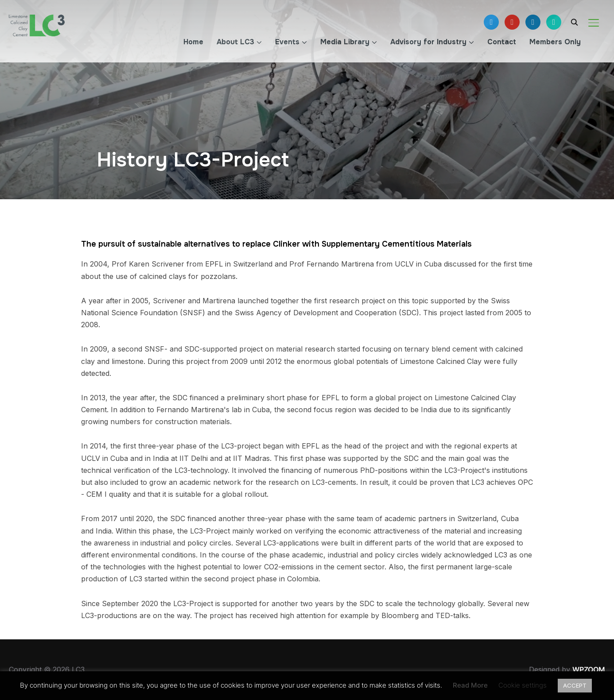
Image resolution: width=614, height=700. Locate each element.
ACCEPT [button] (575, 685)
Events (287, 42)
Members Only (555, 42)
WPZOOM (589, 669)
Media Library (345, 42)
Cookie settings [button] (523, 685)
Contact (502, 42)
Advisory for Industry (428, 42)
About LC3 (235, 42)
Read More (470, 685)
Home (193, 42)
